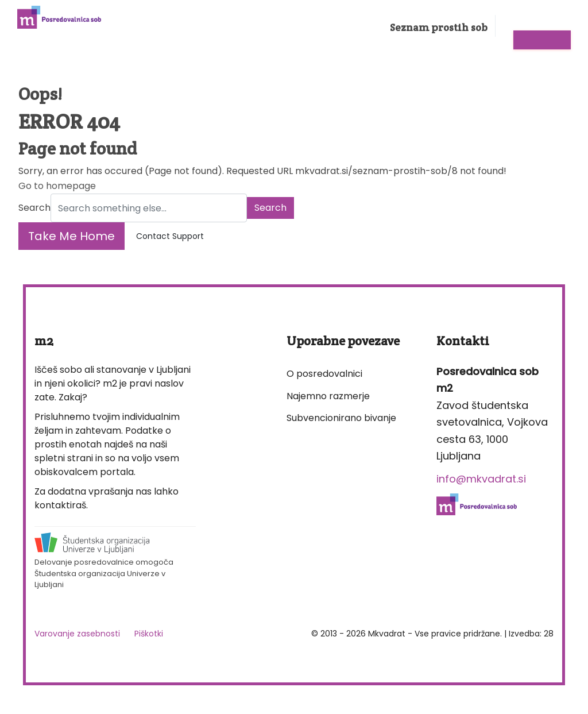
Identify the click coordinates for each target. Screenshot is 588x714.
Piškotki (149, 634)
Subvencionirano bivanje (341, 418)
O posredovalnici (324, 374)
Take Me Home (71, 236)
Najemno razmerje (328, 396)
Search (34, 208)
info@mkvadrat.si (481, 479)
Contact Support (170, 236)
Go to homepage (57, 186)
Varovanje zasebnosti (77, 634)
